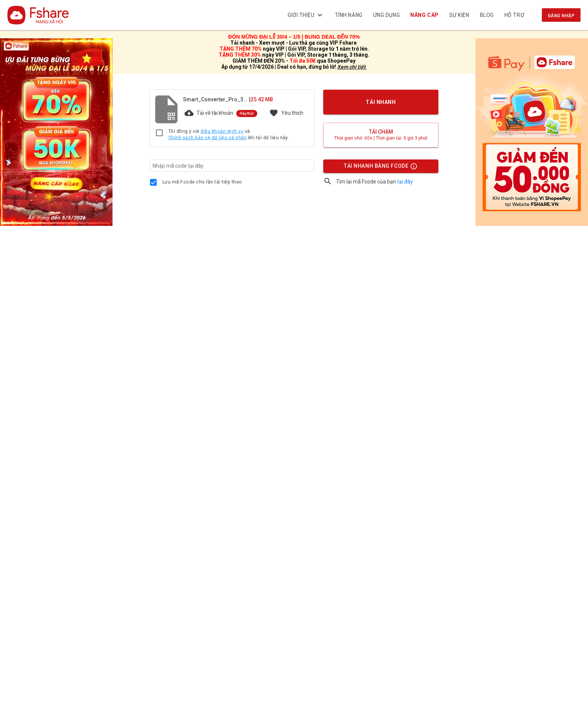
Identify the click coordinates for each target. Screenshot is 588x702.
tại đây (405, 182)
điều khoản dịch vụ (222, 131)
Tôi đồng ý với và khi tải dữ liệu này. (229, 135)
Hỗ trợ (514, 15)
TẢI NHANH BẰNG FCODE (377, 168)
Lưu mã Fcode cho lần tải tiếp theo (202, 182)
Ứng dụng (386, 15)
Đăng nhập (561, 16)
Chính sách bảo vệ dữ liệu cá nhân (208, 138)
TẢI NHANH (381, 102)
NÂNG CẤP (425, 15)
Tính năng (349, 15)
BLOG (487, 15)
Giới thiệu (306, 15)
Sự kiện (459, 15)
